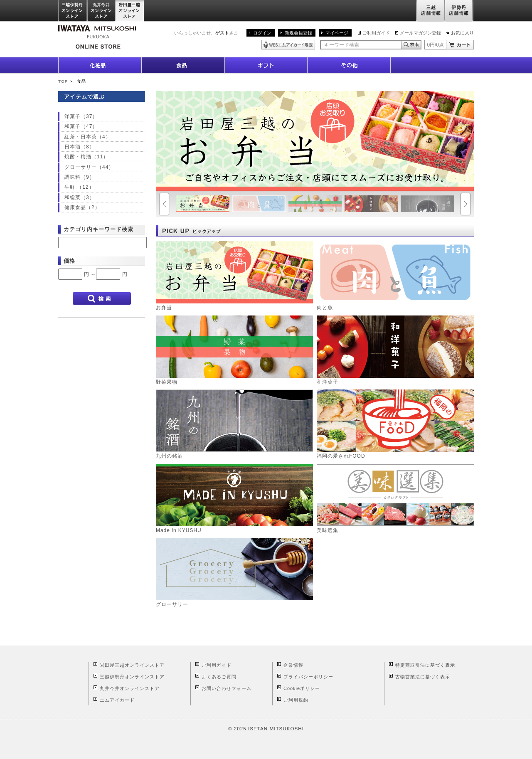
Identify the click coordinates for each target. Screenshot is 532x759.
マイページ (337, 33)
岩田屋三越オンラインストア (130, 11)
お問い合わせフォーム (227, 688)
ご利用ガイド (376, 33)
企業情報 (293, 665)
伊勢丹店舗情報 (459, 11)
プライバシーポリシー (308, 677)
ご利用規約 (296, 700)
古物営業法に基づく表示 (423, 677)
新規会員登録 (298, 33)
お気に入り (462, 33)
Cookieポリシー (302, 688)
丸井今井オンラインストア (101, 11)
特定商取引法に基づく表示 (425, 665)
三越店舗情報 (430, 11)
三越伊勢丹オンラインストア (73, 11)
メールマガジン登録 (420, 33)
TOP (63, 81)
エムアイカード (117, 700)
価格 (69, 261)
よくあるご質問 (219, 677)
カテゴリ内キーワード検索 (99, 229)
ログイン (262, 33)
